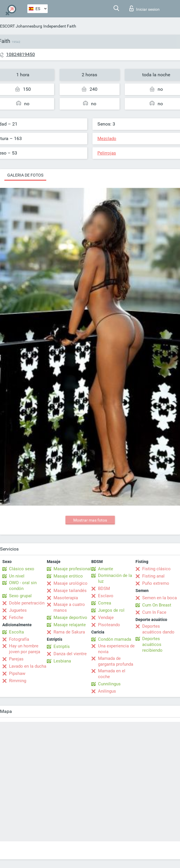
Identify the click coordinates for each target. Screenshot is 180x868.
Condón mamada (115, 639)
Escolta (16, 632)
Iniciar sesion (145, 8)
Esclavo (106, 596)
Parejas (16, 659)
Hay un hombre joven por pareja (25, 649)
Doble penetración (27, 603)
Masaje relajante (70, 625)
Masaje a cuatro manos (69, 607)
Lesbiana (62, 661)
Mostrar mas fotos (90, 520)
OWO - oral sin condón (23, 586)
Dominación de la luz (115, 578)
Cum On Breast (157, 605)
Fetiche (16, 618)
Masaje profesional (72, 569)
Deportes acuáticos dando (158, 629)
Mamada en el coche (112, 674)
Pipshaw (17, 673)
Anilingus (107, 691)
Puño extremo (156, 583)
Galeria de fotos (25, 175)
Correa (105, 603)
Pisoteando (109, 625)
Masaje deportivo (70, 618)
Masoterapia (66, 598)
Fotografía (19, 639)
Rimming (18, 681)
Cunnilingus (109, 684)
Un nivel (17, 576)
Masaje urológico (71, 583)
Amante (106, 569)
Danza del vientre (70, 654)
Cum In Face (154, 612)
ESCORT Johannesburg (21, 26)
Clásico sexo (22, 569)
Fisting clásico (156, 569)
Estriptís (62, 647)
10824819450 (21, 54)
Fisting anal (153, 576)
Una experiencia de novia (116, 649)
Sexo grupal (20, 596)
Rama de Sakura (69, 632)
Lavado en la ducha (28, 666)
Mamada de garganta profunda (116, 661)
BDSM (104, 589)
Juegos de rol (111, 610)
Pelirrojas (107, 153)
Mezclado (107, 139)
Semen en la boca (159, 598)
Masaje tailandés (70, 591)
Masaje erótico (68, 576)
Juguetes (18, 610)
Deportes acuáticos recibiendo (152, 644)
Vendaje (106, 618)
